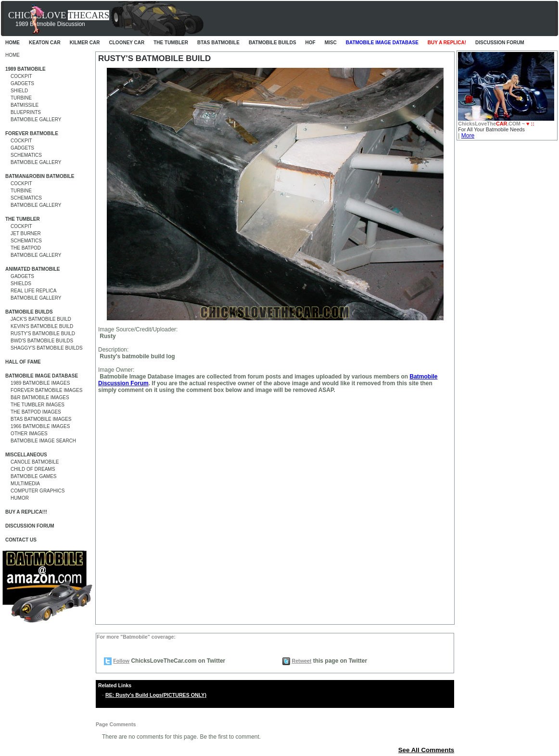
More (468, 136)
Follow (121, 661)
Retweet (301, 661)
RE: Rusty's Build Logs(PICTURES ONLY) (156, 695)
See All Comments (426, 750)
